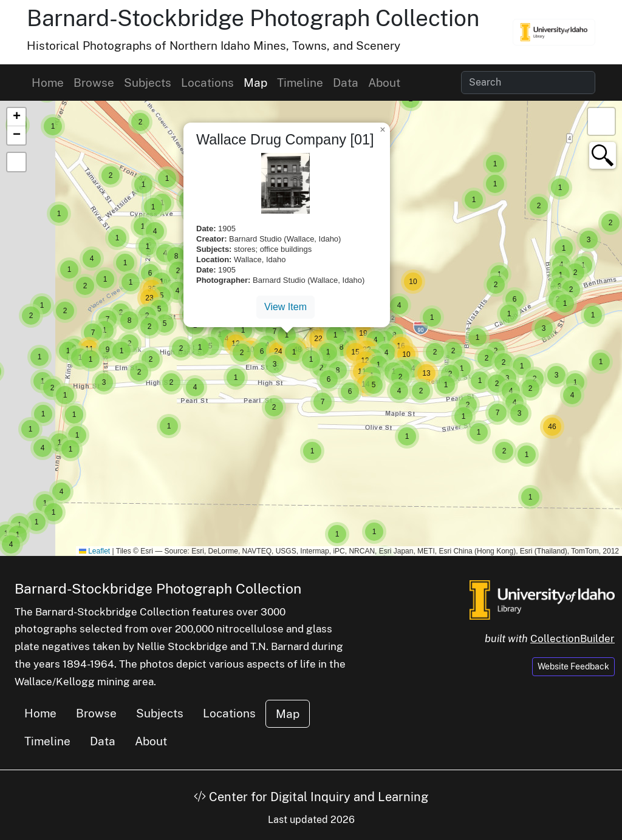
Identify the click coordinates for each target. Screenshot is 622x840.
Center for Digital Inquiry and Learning (311, 797)
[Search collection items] (528, 83)
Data (346, 83)
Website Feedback (573, 666)
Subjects (148, 83)
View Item (285, 307)
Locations (207, 83)
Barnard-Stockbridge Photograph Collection (253, 18)
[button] (169, 426)
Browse (94, 83)
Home (48, 83)
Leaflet (94, 551)
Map (255, 83)
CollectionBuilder (572, 638)
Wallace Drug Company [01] (285, 140)
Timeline (300, 83)
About (384, 83)
